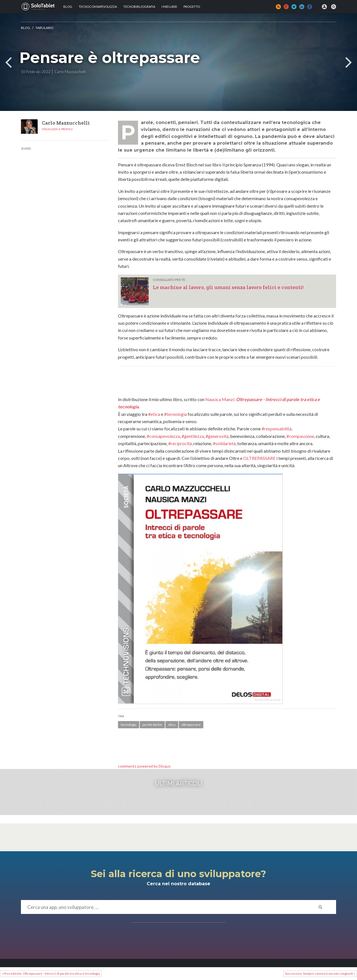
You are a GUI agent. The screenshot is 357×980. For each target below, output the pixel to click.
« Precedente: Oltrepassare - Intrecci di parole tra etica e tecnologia (51, 973)
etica (172, 725)
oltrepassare (191, 725)
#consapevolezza (163, 436)
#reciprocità (180, 443)
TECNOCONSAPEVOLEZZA (98, 7)
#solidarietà (224, 443)
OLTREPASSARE (259, 458)
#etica (154, 414)
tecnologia (129, 725)
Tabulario (44, 28)
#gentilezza (193, 436)
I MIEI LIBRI (169, 7)
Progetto (192, 7)
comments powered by (144, 766)
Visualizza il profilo (57, 129)
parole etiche (152, 725)
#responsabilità (277, 429)
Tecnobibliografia (139, 7)
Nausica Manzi (220, 399)
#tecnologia (175, 414)
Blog (68, 7)
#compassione (300, 436)
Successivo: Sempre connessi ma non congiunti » (320, 973)
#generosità (217, 436)
